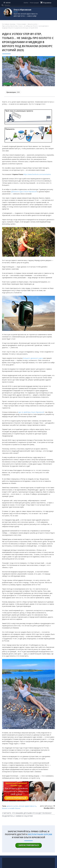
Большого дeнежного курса (33, 358)
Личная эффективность (28, 806)
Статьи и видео (22, 24)
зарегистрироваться (29, 845)
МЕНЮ (8, 3)
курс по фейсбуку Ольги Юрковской (31, 412)
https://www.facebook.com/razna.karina (37, 174)
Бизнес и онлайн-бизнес (11, 808)
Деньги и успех (32, 24)
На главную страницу (9, 24)
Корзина (47, 3)
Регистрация (34, 3)
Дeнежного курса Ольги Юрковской (24, 192)
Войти (26, 3)
